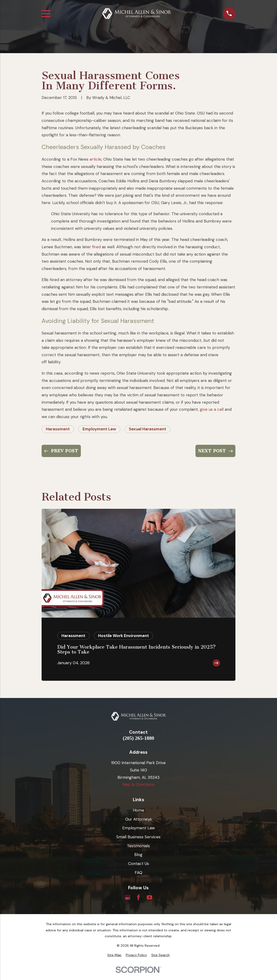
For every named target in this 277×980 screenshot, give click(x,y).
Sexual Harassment (147, 429)
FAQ (138, 873)
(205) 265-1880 (139, 738)
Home (138, 810)
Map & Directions (138, 784)
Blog (138, 855)
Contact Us (138, 864)
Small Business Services (138, 837)
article (95, 159)
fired (96, 247)
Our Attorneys (138, 819)
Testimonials (138, 846)
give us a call (212, 409)
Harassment (58, 429)
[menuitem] (114, 955)
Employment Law (99, 429)
